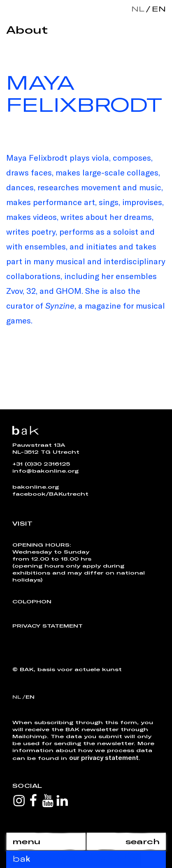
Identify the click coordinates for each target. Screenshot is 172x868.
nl (138, 9)
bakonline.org (36, 487)
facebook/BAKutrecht (50, 494)
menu (26, 841)
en (157, 9)
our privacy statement (104, 757)
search (143, 841)
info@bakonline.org (45, 471)
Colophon (32, 601)
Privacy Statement (48, 626)
